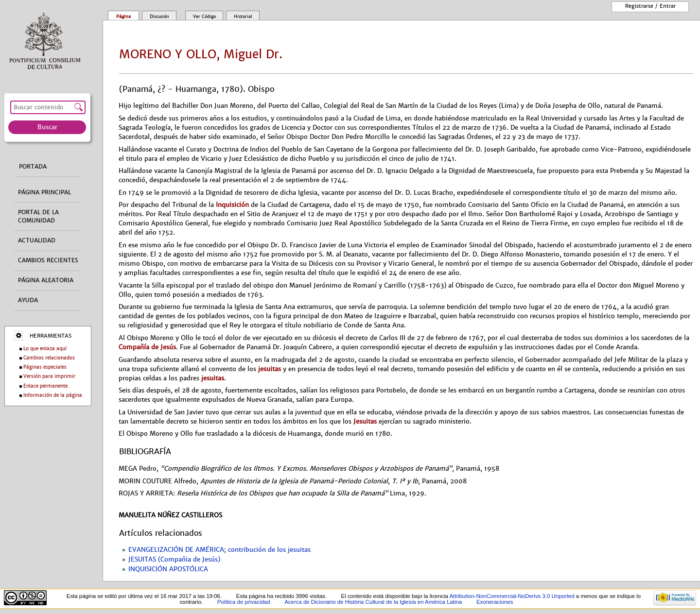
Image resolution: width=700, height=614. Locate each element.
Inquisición (232, 205)
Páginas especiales (45, 367)
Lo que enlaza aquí (45, 349)
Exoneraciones (495, 602)
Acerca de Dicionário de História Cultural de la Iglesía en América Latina (373, 602)
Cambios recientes (48, 260)
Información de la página (53, 395)
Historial (243, 17)
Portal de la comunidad (38, 216)
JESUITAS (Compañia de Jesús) (174, 560)
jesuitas (270, 369)
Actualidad (37, 240)
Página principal (44, 192)
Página (123, 17)
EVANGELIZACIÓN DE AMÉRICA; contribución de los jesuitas (219, 550)
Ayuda (28, 300)
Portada (33, 167)
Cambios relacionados (49, 358)
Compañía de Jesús (147, 347)
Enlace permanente (45, 386)
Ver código (204, 17)
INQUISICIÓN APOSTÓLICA (168, 569)
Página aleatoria (46, 280)
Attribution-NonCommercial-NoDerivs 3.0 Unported (512, 596)
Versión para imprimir (49, 376)
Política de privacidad (244, 602)
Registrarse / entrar (650, 6)
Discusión (159, 17)
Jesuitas (365, 421)
